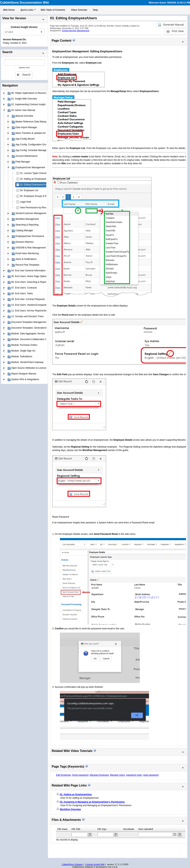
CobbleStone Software (72, 864)
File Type (102, 829)
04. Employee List (29, 190)
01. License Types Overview (34, 173)
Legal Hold (25, 202)
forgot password (80, 775)
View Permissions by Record (35, 208)
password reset (134, 775)
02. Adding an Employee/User (35, 179)
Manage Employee (99, 775)
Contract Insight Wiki (95, 864)
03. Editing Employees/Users (35, 185)
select (41, 32)
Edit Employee (63, 775)
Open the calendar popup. (175, 834)
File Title (76, 829)
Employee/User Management (76, 31)
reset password (151, 775)
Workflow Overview (70, 809)
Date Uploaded (146, 829)
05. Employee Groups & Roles (35, 196)
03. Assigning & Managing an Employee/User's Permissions (92, 802)
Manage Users (118, 775)
